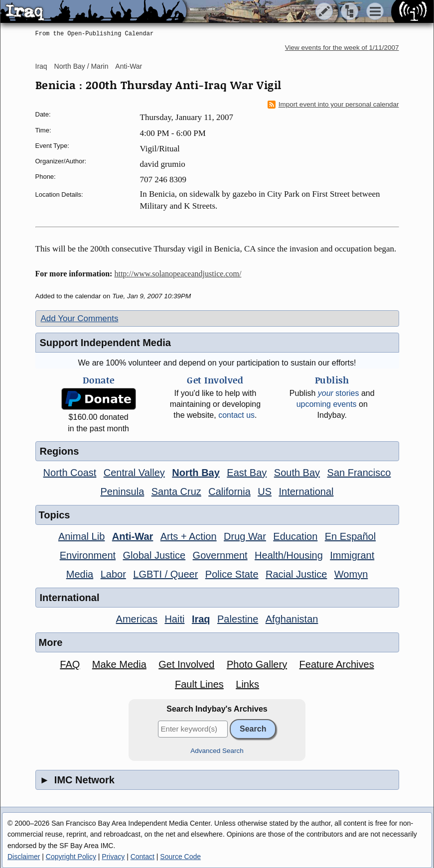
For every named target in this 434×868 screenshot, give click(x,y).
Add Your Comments (80, 318)
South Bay (297, 473)
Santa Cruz (176, 492)
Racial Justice (296, 574)
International (306, 492)
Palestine (238, 619)
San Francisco (359, 473)
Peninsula (122, 492)
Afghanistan (292, 619)
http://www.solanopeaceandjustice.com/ (178, 274)
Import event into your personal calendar (333, 105)
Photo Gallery (257, 664)
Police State (232, 574)
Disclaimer (24, 857)
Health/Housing (289, 555)
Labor (113, 574)
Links (247, 684)
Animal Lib (81, 536)
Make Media (119, 664)
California (229, 492)
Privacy (113, 857)
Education (295, 536)
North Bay (196, 473)
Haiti (174, 619)
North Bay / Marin (81, 66)
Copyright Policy (71, 857)
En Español (350, 536)
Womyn (351, 574)
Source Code (180, 857)
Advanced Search (217, 751)
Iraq (41, 66)
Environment (88, 555)
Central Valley (134, 473)
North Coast (70, 473)
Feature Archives (337, 664)
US (265, 492)
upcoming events (327, 404)
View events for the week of (342, 48)
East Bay (247, 473)
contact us (236, 415)
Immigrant (352, 555)
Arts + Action (189, 536)
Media (80, 574)
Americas (137, 619)
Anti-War (129, 66)
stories (339, 393)
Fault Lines (199, 684)
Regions (60, 451)
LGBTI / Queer (165, 574)
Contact (143, 857)
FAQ (70, 664)
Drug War (245, 536)
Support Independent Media (105, 343)
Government (220, 555)
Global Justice (154, 555)
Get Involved (186, 664)
